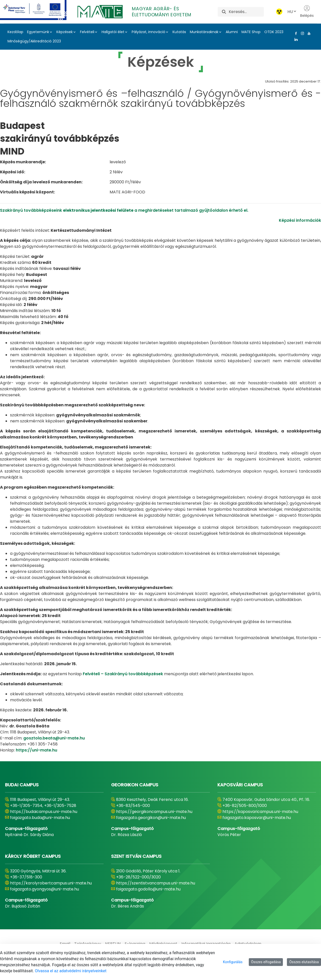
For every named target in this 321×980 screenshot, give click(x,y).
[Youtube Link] (308, 33)
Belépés (307, 12)
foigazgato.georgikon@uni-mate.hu (151, 818)
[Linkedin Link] (295, 39)
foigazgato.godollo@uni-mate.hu (148, 889)
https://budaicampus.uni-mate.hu (44, 812)
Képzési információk (300, 220)
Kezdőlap (15, 32)
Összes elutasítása (304, 962)
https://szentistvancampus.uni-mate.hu (156, 883)
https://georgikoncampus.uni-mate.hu (154, 812)
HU (292, 12)
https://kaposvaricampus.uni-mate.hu (260, 812)
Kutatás (179, 32)
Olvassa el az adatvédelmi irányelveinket (71, 971)
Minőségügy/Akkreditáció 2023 (34, 41)
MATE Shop (251, 32)
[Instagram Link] (301, 33)
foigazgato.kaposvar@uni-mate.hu (257, 818)
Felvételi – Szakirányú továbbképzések (123, 674)
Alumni (232, 32)
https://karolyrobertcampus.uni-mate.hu (51, 883)
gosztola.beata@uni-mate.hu (54, 738)
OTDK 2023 (274, 32)
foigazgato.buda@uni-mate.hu (40, 818)
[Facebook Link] (295, 33)
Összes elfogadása (266, 962)
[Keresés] (246, 12)
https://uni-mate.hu (36, 750)
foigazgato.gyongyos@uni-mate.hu (45, 889)
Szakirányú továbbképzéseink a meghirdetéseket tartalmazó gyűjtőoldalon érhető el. (124, 210)
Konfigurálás (233, 962)
